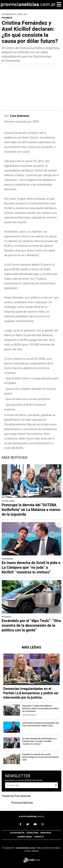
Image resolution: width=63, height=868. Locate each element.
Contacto (39, 837)
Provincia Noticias (22, 803)
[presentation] (8, 89)
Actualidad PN (17, 833)
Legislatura (33, 833)
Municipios (46, 833)
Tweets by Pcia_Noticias (16, 796)
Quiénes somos (25, 837)
